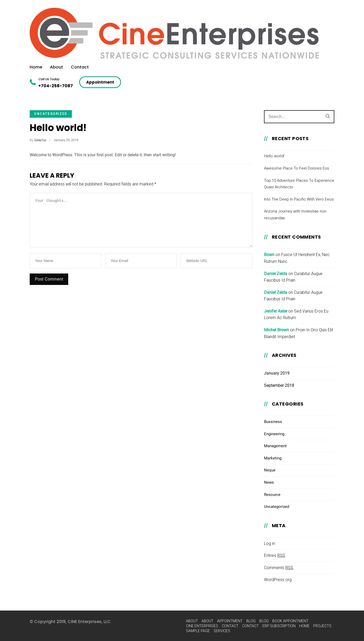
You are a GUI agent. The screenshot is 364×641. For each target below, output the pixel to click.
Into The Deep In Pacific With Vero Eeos (299, 199)
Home (36, 67)
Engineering (274, 434)
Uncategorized (51, 114)
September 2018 (279, 385)
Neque (270, 470)
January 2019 (277, 373)
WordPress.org (278, 580)
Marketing (273, 458)
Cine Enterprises (202, 626)
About (57, 67)
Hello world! (58, 128)
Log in (269, 543)
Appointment (230, 621)
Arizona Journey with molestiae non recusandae (295, 215)
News (269, 482)
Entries (275, 555)
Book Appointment (290, 621)
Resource (272, 495)
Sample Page (198, 631)
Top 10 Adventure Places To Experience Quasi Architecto (299, 184)
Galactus (40, 140)
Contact (80, 67)
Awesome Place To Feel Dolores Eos (297, 168)
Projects (322, 626)
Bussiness (273, 422)
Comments (279, 568)
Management (275, 446)
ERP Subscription (279, 626)
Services (222, 631)
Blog (251, 621)
